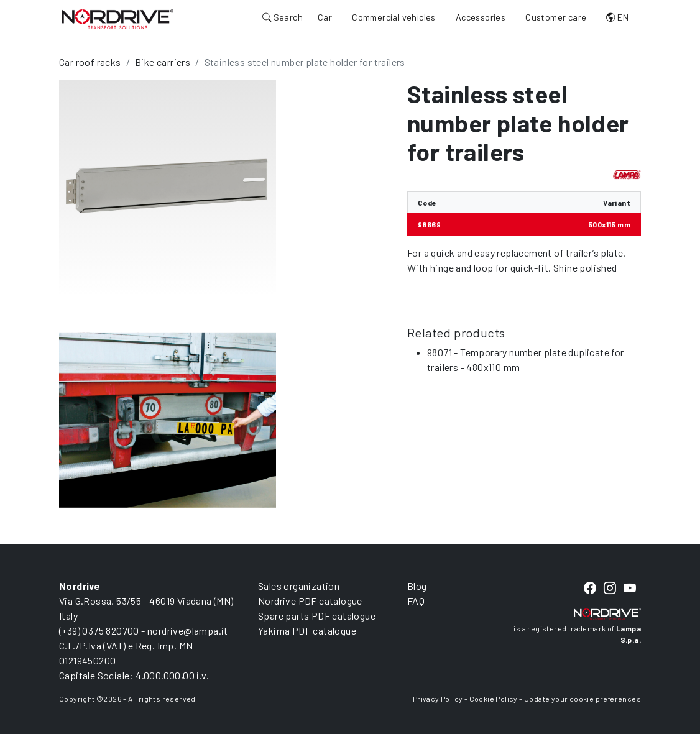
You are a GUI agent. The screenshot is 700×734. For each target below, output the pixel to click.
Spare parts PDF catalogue (317, 616)
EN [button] (617, 17)
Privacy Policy (438, 699)
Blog (417, 586)
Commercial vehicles (394, 17)
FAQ (416, 601)
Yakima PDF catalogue (307, 631)
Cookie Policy (494, 699)
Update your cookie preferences (583, 699)
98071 (440, 352)
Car (325, 17)
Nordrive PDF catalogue (310, 601)
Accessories (481, 17)
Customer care (556, 17)
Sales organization (299, 586)
